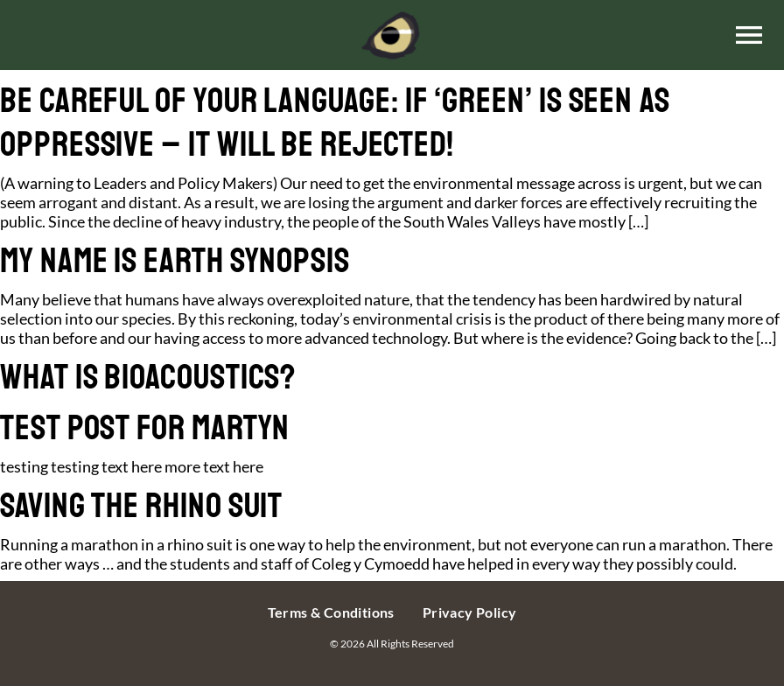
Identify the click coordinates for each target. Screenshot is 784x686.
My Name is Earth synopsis (175, 261)
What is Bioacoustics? (148, 377)
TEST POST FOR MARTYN (145, 428)
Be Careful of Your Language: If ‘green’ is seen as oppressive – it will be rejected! (335, 122)
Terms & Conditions (331, 612)
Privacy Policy (470, 612)
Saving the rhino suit (141, 506)
